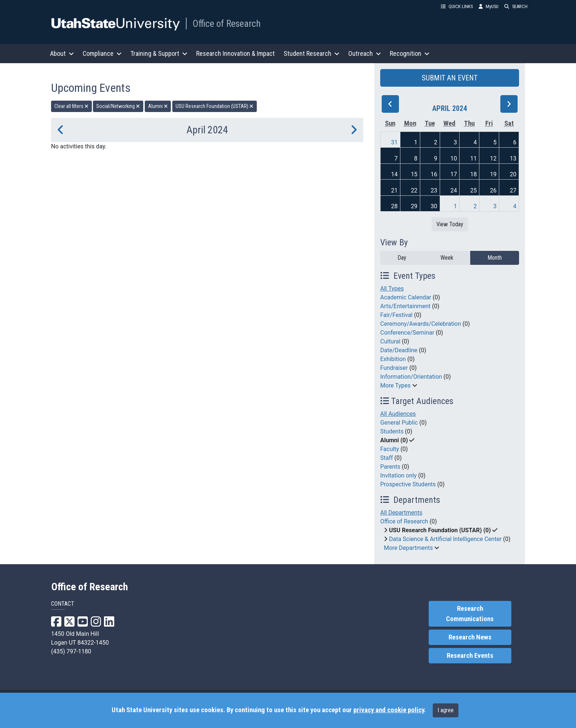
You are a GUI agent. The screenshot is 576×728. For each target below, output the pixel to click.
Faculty (390, 449)
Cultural (390, 341)
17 (454, 174)
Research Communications (470, 614)
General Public (399, 423)
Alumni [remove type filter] (158, 106)
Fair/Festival (396, 315)
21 (395, 190)
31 (395, 142)
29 (414, 206)
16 (434, 174)
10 (454, 158)
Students (392, 431)
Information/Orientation (411, 377)
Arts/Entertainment (405, 306)
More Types (395, 385)
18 (474, 174)
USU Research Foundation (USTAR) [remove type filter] (215, 106)
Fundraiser (394, 368)
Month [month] (495, 258)
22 (414, 190)
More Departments (408, 548)
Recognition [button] (410, 53)
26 (493, 190)
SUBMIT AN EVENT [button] (450, 78)
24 (454, 190)
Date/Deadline (399, 350)
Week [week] (447, 258)
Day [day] (402, 258)
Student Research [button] (312, 53)
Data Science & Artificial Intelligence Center (445, 539)
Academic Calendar (406, 297)
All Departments (401, 513)
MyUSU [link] (489, 6)
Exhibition (393, 359)
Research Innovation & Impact (235, 53)
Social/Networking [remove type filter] (118, 106)
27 (513, 190)
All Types (392, 289)
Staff (387, 458)
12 (493, 158)
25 (474, 190)
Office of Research (227, 24)
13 (513, 158)
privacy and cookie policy (389, 710)
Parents (390, 467)
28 (395, 206)
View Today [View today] (450, 224)
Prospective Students (408, 484)
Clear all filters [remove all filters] (71, 106)
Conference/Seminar (407, 333)
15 (414, 174)
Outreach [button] (365, 53)
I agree (446, 710)
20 (513, 174)
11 (474, 158)
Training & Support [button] (159, 53)
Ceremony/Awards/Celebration (421, 324)
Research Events (470, 656)
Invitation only (398, 475)
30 (434, 206)
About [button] (62, 53)
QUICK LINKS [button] (457, 6)
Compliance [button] (102, 53)
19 (493, 174)
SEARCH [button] (516, 6)
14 (395, 174)
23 (434, 190)
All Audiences (398, 414)
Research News (470, 637)
